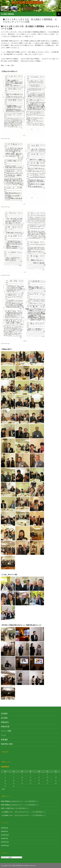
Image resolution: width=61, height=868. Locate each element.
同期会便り (5, 722)
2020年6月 (4, 828)
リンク (3, 735)
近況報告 (4, 713)
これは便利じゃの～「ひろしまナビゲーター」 (16, 812)
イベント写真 (6, 731)
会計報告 (4, 718)
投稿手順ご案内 (7, 744)
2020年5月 (4, 831)
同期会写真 (5, 726)
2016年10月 (5, 835)
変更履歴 (4, 740)
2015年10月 (5, 845)
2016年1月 (4, 838)
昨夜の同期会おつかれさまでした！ (12, 801)
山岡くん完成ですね (7, 808)
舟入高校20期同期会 (7, 14)
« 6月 (3, 789)
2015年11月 (5, 842)
